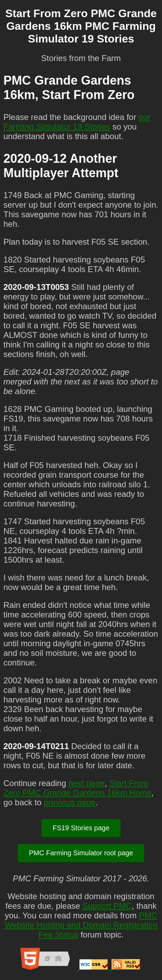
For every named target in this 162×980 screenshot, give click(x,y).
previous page (70, 802)
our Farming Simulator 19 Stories (77, 122)
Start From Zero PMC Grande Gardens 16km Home (77, 788)
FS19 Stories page (81, 828)
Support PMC (107, 906)
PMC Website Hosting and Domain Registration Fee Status (81, 925)
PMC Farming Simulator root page (81, 853)
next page (86, 783)
